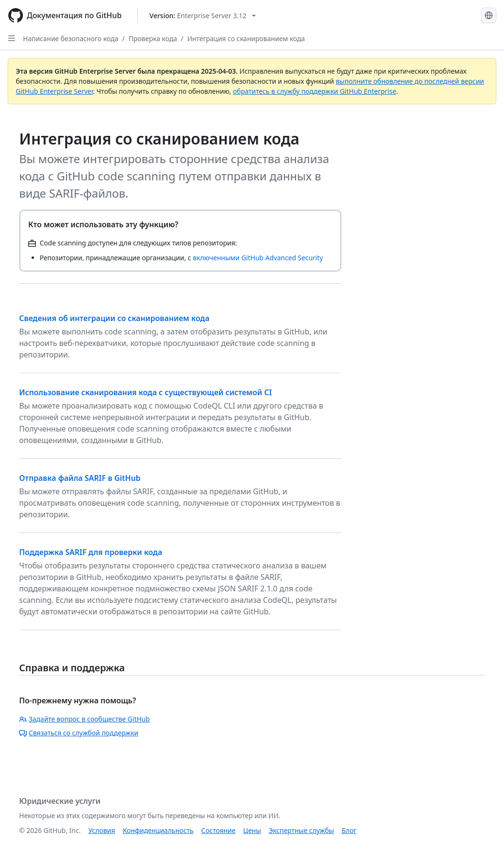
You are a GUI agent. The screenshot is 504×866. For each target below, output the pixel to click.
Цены (252, 830)
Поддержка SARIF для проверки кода (91, 552)
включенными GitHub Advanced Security (258, 258)
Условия (102, 830)
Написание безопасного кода (71, 39)
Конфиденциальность (158, 830)
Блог (349, 830)
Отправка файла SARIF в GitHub (80, 478)
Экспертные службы (301, 830)
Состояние (219, 830)
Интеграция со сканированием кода (246, 39)
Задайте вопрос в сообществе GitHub (84, 719)
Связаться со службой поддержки (79, 733)
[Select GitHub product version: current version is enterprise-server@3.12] (203, 16)
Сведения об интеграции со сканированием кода (114, 318)
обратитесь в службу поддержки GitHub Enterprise (315, 91)
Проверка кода (153, 39)
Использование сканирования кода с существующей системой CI (146, 392)
